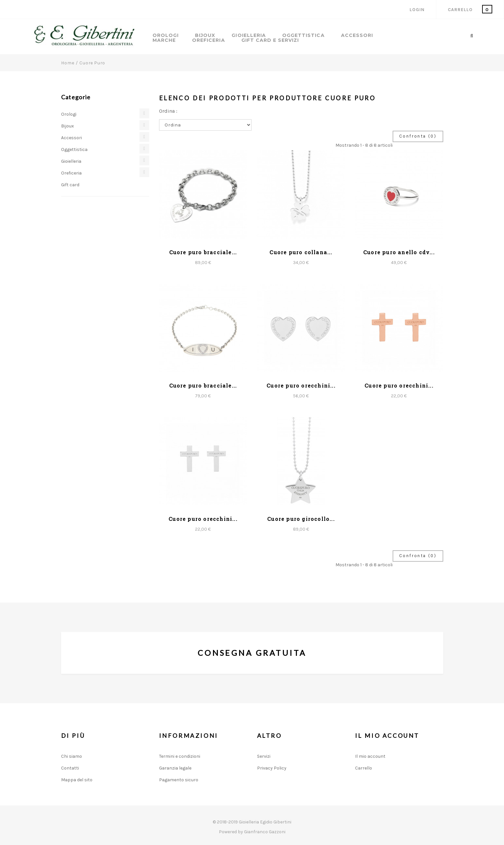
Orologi (166, 35)
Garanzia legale (175, 768)
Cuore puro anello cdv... (399, 252)
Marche (164, 40)
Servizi (264, 756)
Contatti (70, 768)
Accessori (357, 35)
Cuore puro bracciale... (203, 252)
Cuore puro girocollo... (301, 519)
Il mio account (370, 756)
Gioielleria (249, 35)
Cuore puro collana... (301, 252)
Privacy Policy (272, 768)
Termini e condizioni (180, 756)
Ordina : (168, 111)
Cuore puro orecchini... (301, 385)
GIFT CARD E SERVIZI (270, 40)
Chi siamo (72, 756)
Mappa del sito (77, 780)
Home (68, 63)
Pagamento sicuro (179, 780)
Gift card (70, 185)
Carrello (364, 768)
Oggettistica (303, 35)
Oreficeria (209, 40)
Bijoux (205, 35)
